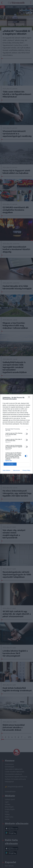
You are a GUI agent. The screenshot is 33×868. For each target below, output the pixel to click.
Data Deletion (7, 470)
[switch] (26, 434)
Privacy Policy (26, 470)
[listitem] (16, 430)
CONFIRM (10, 464)
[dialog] (16, 434)
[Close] (30, 398)
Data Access (16, 470)
